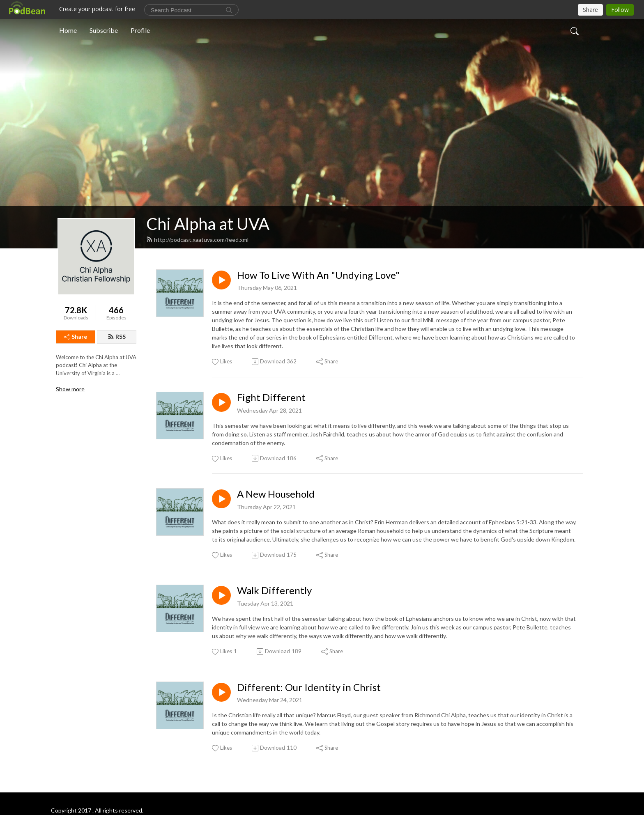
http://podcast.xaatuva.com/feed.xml (197, 240)
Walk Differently (274, 590)
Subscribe (104, 30)
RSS (117, 336)
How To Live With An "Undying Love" (318, 275)
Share (76, 336)
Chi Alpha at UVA (208, 224)
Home (68, 30)
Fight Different (271, 397)
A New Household (276, 494)
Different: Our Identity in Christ (309, 687)
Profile (140, 30)
